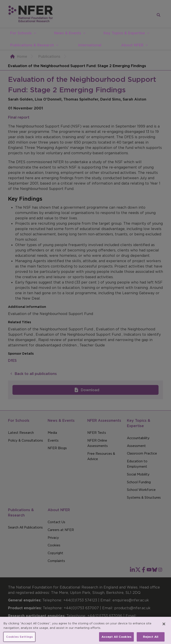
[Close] (164, 626)
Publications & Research (32, 45)
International (90, 45)
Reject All (151, 639)
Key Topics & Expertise (124, 33)
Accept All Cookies (116, 639)
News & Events (68, 33)
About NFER (132, 45)
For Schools (21, 33)
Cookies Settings (19, 639)
